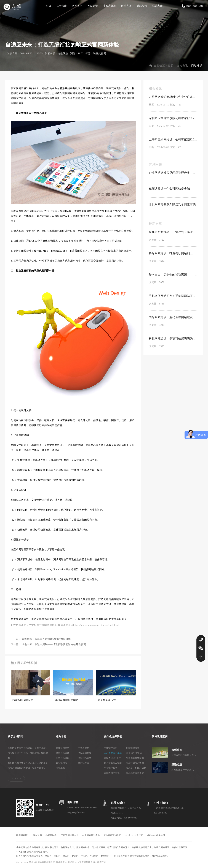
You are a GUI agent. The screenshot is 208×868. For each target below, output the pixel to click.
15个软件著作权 (134, 753)
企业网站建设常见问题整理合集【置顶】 (173, 173)
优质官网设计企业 (70, 835)
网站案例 (77, 6)
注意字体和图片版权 (136, 768)
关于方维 (62, 6)
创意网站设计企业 (91, 835)
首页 (171, 66)
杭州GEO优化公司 (134, 835)
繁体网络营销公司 (112, 835)
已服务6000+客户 (113, 758)
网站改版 (38, 835)
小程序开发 (110, 6)
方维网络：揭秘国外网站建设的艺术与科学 (46, 639)
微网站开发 (84, 763)
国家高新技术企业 (113, 753)
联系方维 (158, 6)
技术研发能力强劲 (113, 763)
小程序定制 (84, 748)
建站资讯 (142, 6)
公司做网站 (62, 763)
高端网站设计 (85, 758)
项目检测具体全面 (135, 758)
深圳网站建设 (63, 758)
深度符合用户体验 (135, 763)
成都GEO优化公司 (156, 835)
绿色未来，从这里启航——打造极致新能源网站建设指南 (54, 644)
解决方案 (126, 6)
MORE (15, 779)
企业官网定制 (63, 748)
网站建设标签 (85, 753)
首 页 (48, 6)
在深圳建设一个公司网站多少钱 (169, 188)
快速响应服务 (133, 748)
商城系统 (60, 768)
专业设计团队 (111, 748)
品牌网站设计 (63, 753)
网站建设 (93, 6)
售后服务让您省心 (135, 773)
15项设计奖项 (111, 768)
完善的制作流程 (112, 773)
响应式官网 (100, 54)
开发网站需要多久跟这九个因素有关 (172, 204)
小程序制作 (51, 835)
